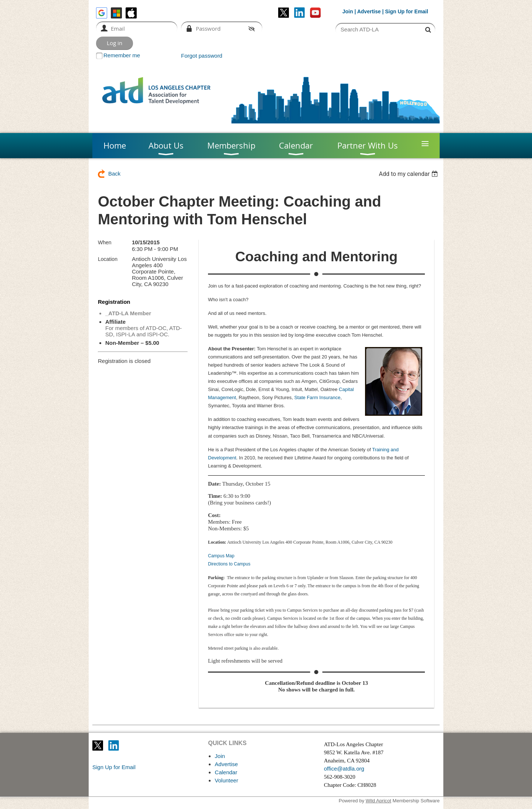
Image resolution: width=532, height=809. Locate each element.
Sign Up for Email (114, 767)
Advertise (369, 11)
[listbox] (409, 174)
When (105, 242)
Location (108, 259)
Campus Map (221, 556)
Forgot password (202, 56)
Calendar (226, 772)
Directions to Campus (229, 564)
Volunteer (226, 780)
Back (114, 174)
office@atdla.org (344, 769)
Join (348, 11)
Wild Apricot (378, 801)
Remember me (122, 55)
